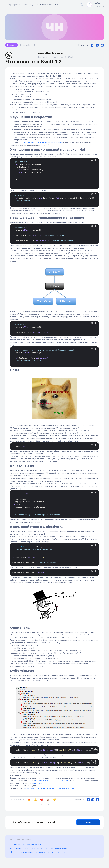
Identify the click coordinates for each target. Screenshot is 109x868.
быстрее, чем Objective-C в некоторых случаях (43, 143)
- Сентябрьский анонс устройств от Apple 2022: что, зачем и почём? (39, 849)
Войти (97, 4)
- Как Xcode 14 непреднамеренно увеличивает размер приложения (38, 852)
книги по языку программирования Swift (52, 781)
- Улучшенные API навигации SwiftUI (25, 845)
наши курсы (37, 783)
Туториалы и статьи (20, 5)
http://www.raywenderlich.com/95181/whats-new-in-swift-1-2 (49, 789)
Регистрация (99, 6)
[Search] (72, 5)
